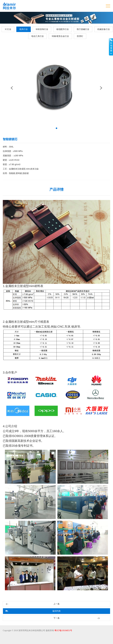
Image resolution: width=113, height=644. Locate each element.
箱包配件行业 (63, 29)
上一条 (56, 604)
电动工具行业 (38, 36)
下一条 (56, 618)
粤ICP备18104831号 (63, 630)
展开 (111, 47)
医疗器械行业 (83, 29)
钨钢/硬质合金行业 (60, 36)
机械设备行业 (104, 29)
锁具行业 (24, 29)
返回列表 (56, 611)
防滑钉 (80, 36)
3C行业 (8, 29)
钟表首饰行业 (42, 29)
